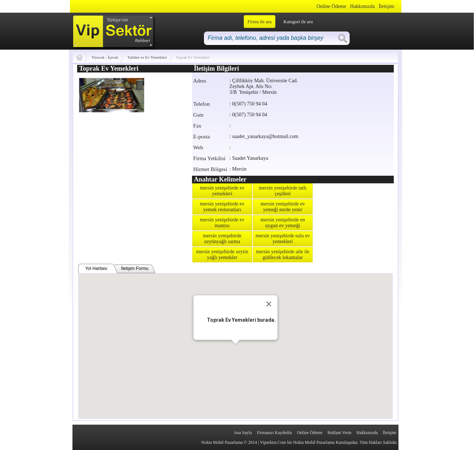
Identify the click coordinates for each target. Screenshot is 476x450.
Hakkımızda (362, 6)
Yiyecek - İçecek (105, 57)
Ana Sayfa (243, 433)
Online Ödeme (331, 6)
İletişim (386, 6)
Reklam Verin (339, 433)
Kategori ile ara (298, 22)
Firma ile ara (259, 22)
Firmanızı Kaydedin (274, 433)
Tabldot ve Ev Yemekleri (147, 57)
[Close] (269, 304)
